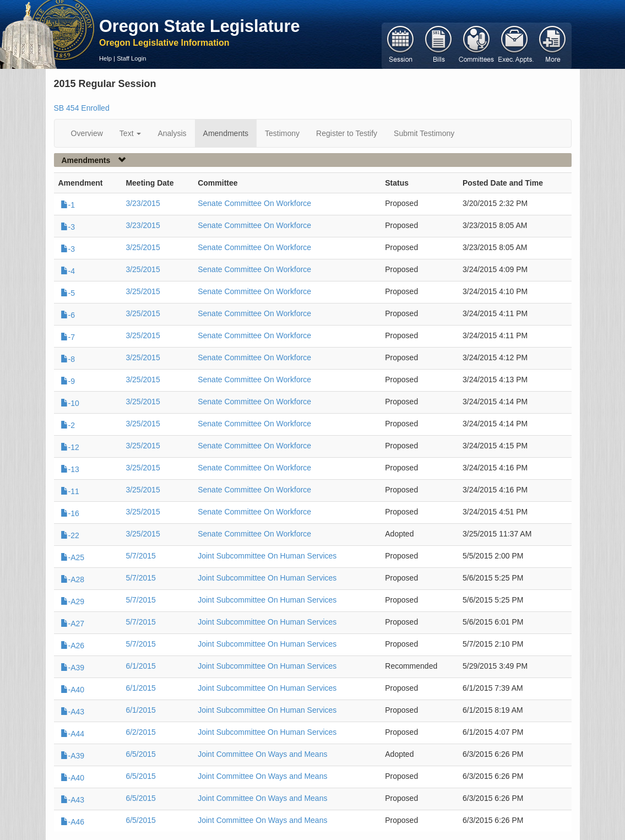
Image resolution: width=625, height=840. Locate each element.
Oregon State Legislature (200, 26)
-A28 (73, 579)
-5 (68, 293)
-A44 (73, 734)
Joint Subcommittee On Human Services (267, 556)
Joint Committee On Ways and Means (262, 754)
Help (105, 58)
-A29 (73, 601)
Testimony (282, 133)
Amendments (226, 133)
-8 (68, 359)
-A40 (73, 690)
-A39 (73, 668)
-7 (68, 337)
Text (131, 133)
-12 (70, 447)
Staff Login (131, 58)
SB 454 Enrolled (82, 108)
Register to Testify (347, 133)
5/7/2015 (141, 556)
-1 (68, 205)
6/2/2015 (141, 732)
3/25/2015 (143, 247)
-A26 (73, 646)
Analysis (172, 133)
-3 (68, 227)
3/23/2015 (143, 203)
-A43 (73, 712)
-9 (68, 381)
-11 (70, 491)
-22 (70, 535)
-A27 (73, 624)
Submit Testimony (424, 133)
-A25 (73, 557)
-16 (70, 513)
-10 (70, 403)
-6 (68, 315)
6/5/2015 (141, 754)
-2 (68, 425)
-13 (70, 469)
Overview (87, 133)
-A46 (73, 822)
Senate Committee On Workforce (254, 203)
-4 (68, 271)
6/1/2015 (141, 666)
